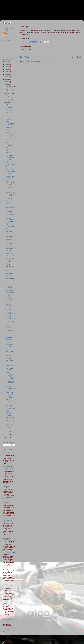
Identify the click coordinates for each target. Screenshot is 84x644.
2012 (7, 64)
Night (8, 411)
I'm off (8, 132)
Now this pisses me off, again (10, 220)
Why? (8, 363)
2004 (7, 84)
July (8, 102)
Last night (9, 110)
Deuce (8, 201)
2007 (7, 77)
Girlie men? (10, 253)
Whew (8, 229)
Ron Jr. (8, 264)
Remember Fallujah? (10, 352)
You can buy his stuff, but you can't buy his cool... (8, 468)
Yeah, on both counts (10, 322)
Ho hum (9, 130)
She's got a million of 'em (11, 313)
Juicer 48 (6, 569)
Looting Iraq (10, 330)
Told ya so (9, 283)
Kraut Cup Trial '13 (9, 452)
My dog (9, 309)
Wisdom (9, 356)
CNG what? (10, 127)
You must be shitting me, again (10, 383)
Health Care (10, 366)
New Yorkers (10, 328)
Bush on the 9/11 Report (10, 170)
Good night (10, 135)
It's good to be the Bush (10, 177)
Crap (8, 234)
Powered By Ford (8, 603)
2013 (7, 62)
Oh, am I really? (9, 414)
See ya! (9, 349)
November (10, 89)
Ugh (8, 224)
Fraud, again (10, 164)
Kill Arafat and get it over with (10, 260)
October (9, 93)
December (10, 87)
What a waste (10, 198)
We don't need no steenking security (11, 194)
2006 (7, 79)
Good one (9, 231)
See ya (8, 119)
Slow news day (11, 256)
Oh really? (9, 251)
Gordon (7, 33)
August (9, 100)
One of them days (10, 116)
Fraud (8, 190)
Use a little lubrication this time (10, 123)
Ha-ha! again (10, 418)
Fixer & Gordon (16, 9)
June (8, 435)
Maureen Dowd (11, 319)
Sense (8, 246)
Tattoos (8, 137)
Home (51, 57)
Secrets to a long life (10, 334)
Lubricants (9, 107)
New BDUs (10, 307)
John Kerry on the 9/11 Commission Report (11, 185)
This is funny (10, 226)
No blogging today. (10, 346)
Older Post (77, 57)
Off (7, 143)
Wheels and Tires (10, 431)
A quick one (10, 337)
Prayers (9, 358)
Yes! (8, 105)
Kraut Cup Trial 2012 (9, 553)
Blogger (52, 639)
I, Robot (9, 316)
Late (8, 271)
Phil (6, 36)
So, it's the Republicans (11, 299)
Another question (10, 204)
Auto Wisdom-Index (10, 159)
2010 (7, 69)
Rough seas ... (7, 486)
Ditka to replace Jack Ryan (11, 388)
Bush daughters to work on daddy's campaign (11, 375)
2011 (7, 67)
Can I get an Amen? (10, 369)
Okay (8, 148)
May (8, 437)
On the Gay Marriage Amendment (11, 407)
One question (10, 207)
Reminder (9, 340)
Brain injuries (10, 180)
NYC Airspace (10, 293)
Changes (9, 162)
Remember (10, 361)
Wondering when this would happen (10, 395)
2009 (7, 72)
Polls (8, 325)
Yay (7, 150)
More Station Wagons (7, 503)
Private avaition (11, 302)
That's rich (9, 167)
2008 (7, 74)
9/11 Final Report (9, 287)
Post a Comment (27, 50)
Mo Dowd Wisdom (9, 211)
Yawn (8, 295)
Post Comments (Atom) (34, 61)
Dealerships (10, 140)
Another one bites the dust (10, 426)
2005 (7, 82)
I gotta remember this (10, 401)
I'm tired (9, 112)
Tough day (9, 243)
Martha (8, 342)
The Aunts (9, 276)
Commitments (7, 538)
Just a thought (10, 290)
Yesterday (9, 174)
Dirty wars (9, 304)
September (10, 96)
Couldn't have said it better (11, 421)
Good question (11, 278)
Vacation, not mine (10, 268)
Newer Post (24, 57)
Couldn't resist (11, 281)
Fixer (6, 31)
